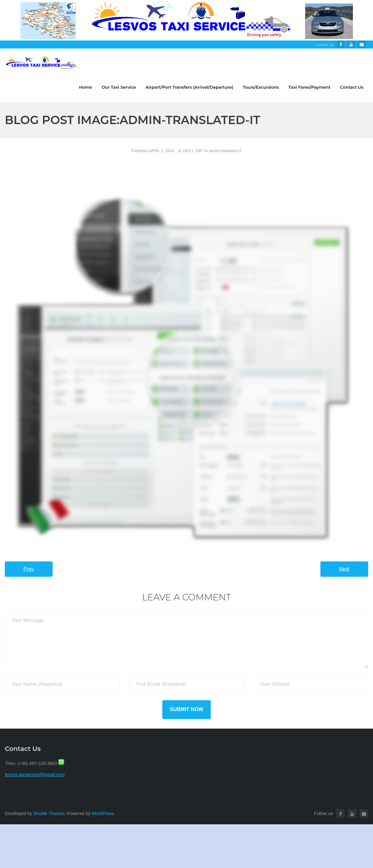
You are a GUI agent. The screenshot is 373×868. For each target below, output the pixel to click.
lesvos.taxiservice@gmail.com (35, 775)
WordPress (103, 813)
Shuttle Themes (49, 813)
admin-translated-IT (225, 151)
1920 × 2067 (193, 151)
